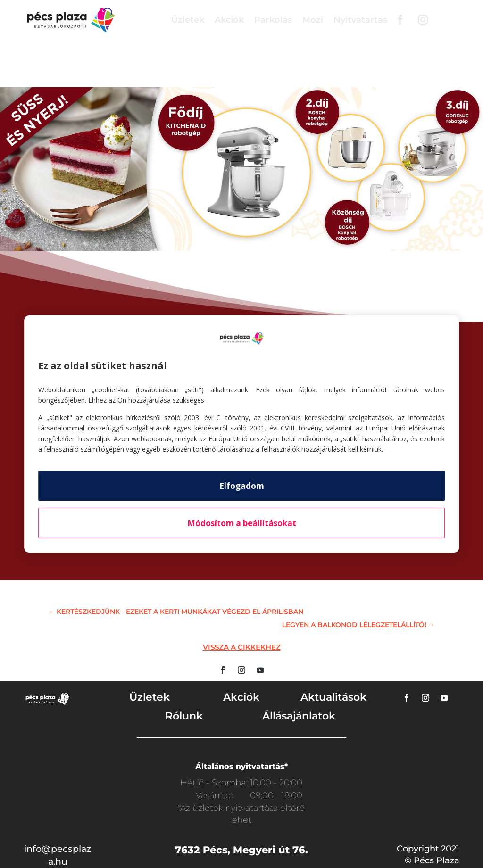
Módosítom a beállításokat (242, 523)
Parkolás (273, 20)
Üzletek (188, 20)
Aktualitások (333, 697)
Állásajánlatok (299, 716)
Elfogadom (242, 486)
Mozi (313, 20)
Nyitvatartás (360, 20)
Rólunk (184, 716)
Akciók (229, 20)
